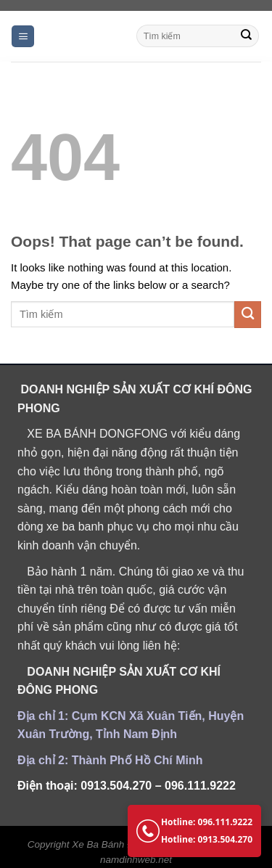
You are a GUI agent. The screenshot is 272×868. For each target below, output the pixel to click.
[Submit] (247, 36)
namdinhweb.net (136, 860)
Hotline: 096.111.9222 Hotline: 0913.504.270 (194, 831)
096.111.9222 (200, 786)
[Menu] (23, 37)
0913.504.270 (116, 786)
